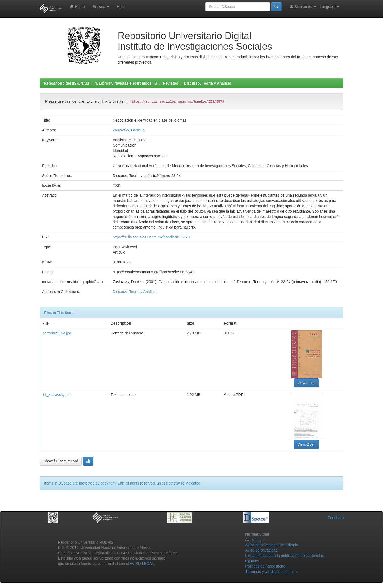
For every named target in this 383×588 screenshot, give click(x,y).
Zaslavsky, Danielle (129, 130)
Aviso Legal (255, 540)
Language (330, 7)
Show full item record (61, 461)
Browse (101, 7)
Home (77, 7)
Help (121, 7)
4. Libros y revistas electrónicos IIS (126, 83)
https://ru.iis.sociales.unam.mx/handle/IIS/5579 (151, 237)
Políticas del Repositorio (265, 566)
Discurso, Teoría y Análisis (207, 83)
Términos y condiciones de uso (271, 572)
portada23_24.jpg (57, 333)
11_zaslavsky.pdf (56, 395)
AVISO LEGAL (142, 564)
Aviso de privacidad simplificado (272, 545)
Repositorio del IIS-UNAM (66, 83)
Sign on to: (303, 7)
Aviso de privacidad (261, 550)
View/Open (306, 383)
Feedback (336, 518)
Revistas (170, 83)
